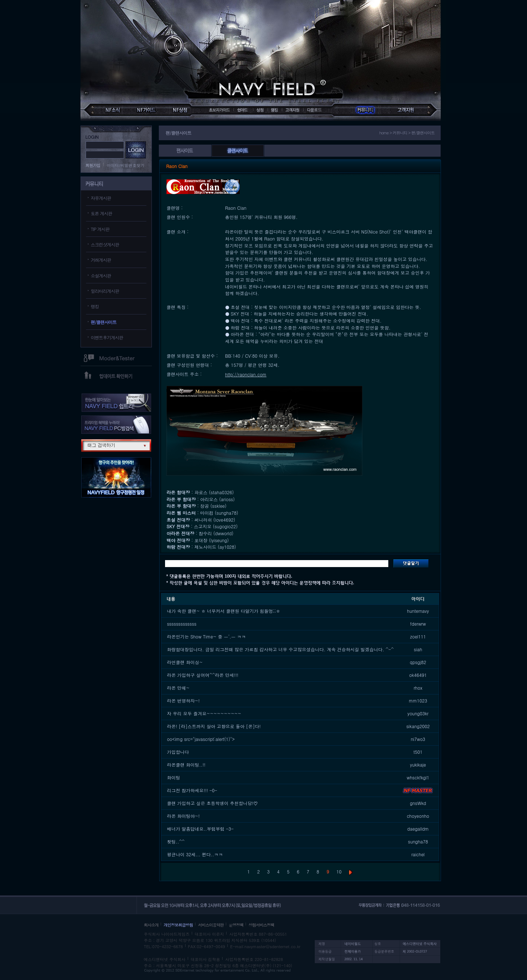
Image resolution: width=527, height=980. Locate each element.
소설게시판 (101, 275)
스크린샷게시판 (105, 244)
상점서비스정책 (261, 925)
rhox (418, 688)
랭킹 (95, 306)
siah (418, 649)
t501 (418, 752)
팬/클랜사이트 (104, 322)
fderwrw (418, 624)
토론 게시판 (101, 213)
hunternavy (418, 611)
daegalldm (418, 829)
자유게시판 (101, 198)
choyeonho (418, 816)
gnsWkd (418, 803)
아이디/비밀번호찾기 (126, 165)
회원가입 (93, 165)
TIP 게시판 (100, 229)
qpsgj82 (418, 662)
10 (339, 871)
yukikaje (418, 765)
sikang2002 (418, 726)
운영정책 (236, 925)
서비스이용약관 (211, 925)
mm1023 (418, 700)
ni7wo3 (418, 739)
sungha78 (418, 841)
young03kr (418, 713)
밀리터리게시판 (105, 291)
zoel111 (418, 636)
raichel (418, 854)
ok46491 (418, 675)
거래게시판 (101, 260)
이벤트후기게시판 (107, 337)
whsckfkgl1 (418, 777)
